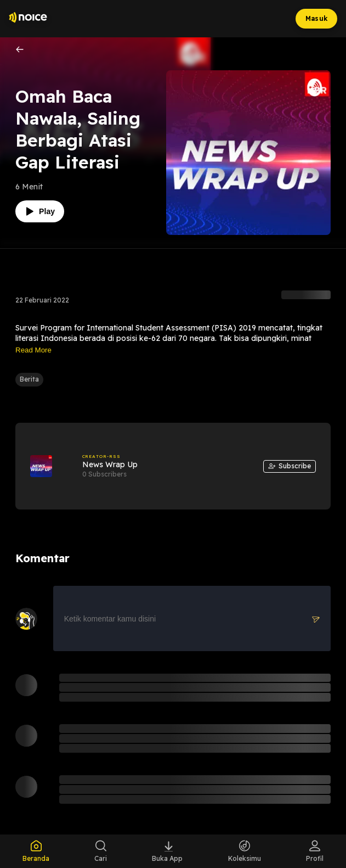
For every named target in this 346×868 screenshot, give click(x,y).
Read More (33, 350)
